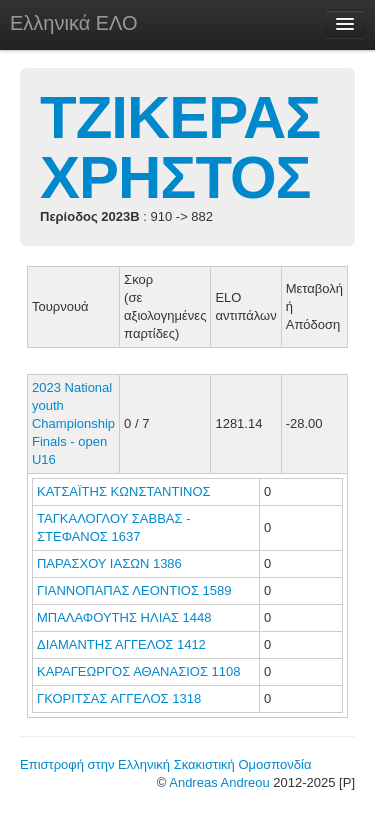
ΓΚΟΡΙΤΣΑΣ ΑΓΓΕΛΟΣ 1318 (119, 698)
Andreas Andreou (219, 782)
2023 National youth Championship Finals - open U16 (73, 423)
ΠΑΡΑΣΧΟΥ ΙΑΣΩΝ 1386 (109, 563)
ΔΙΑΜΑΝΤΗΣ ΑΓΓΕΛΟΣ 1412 (121, 644)
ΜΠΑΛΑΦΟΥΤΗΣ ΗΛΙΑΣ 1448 (124, 617)
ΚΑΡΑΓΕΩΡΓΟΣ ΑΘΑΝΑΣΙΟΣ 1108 (138, 671)
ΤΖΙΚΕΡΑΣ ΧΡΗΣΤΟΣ (180, 147)
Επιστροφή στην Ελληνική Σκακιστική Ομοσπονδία (165, 764)
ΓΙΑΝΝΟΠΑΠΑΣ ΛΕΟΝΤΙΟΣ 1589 (134, 590)
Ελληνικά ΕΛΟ (74, 23)
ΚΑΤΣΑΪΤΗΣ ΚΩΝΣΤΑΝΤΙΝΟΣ (125, 491)
